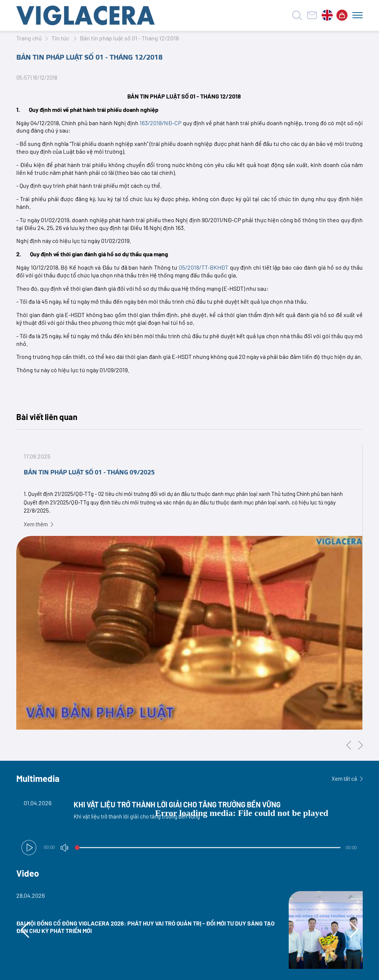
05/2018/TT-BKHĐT (204, 267)
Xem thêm (38, 524)
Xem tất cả (347, 779)
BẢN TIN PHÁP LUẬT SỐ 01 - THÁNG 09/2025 (89, 473)
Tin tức (61, 38)
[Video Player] (189, 826)
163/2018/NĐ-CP (160, 123)
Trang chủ (29, 38)
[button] (29, 848)
